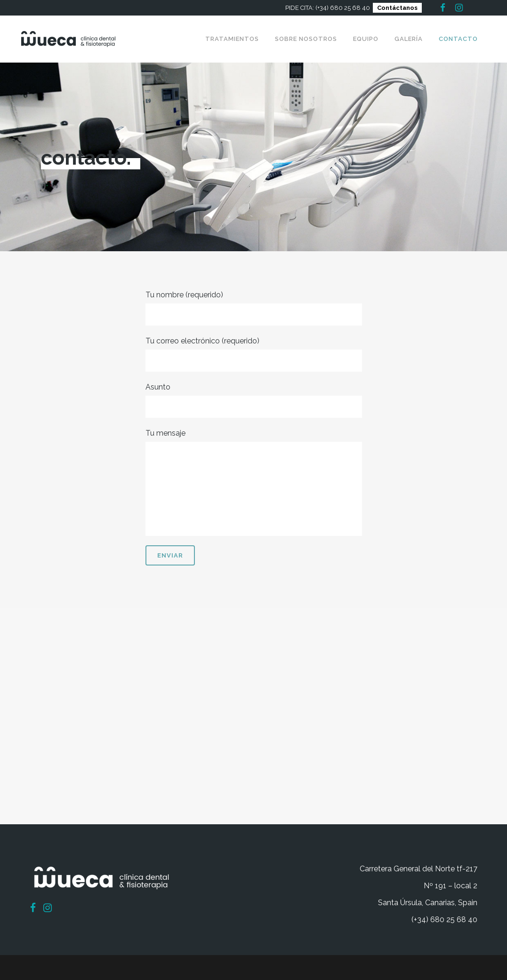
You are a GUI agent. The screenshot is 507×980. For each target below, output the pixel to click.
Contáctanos (397, 8)
